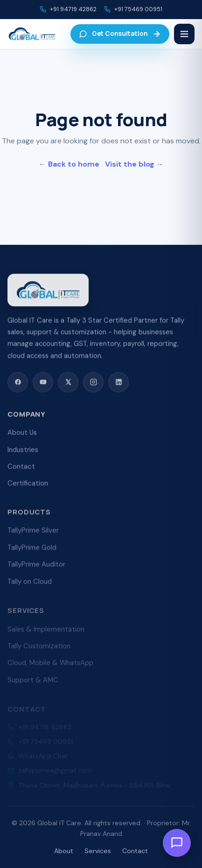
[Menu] (184, 34)
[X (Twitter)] (68, 383)
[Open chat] (177, 843)
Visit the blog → (134, 164)
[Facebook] (18, 383)
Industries (23, 451)
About (64, 851)
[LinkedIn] (118, 383)
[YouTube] (43, 383)
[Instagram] (93, 383)
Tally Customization (39, 649)
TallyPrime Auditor (36, 567)
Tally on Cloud (30, 584)
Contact (21, 468)
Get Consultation (120, 34)
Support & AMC (33, 682)
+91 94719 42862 (73, 9)
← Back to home (69, 164)
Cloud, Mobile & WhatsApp (50, 666)
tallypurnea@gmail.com (55, 772)
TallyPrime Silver (33, 533)
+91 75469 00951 (138, 9)
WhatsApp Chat (43, 757)
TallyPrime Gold (32, 550)
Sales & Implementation (46, 632)
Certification (28, 485)
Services (98, 851)
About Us (22, 434)
